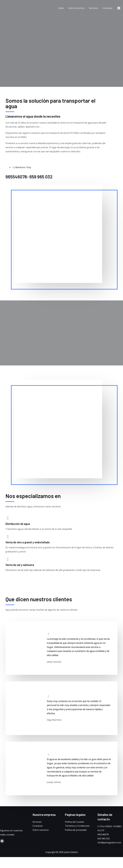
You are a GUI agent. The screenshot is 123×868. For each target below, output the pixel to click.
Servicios (93, 8)
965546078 (103, 834)
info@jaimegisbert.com (109, 843)
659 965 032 (104, 839)
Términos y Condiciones (77, 826)
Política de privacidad (76, 830)
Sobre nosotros (76, 8)
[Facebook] (119, 8)
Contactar (107, 8)
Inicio (61, 8)
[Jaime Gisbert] (16, 8)
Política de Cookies (75, 822)
